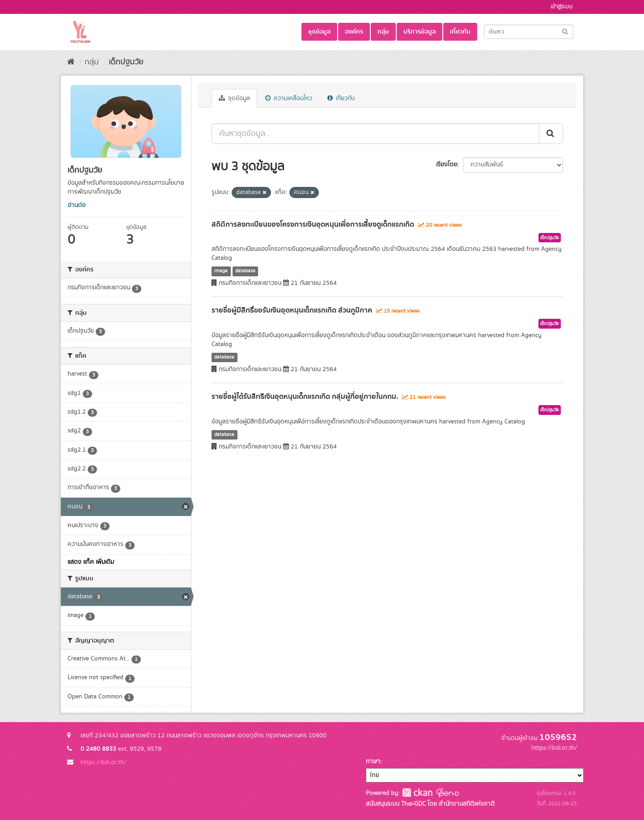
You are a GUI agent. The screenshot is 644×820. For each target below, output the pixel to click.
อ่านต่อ (76, 205)
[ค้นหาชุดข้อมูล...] (375, 134)
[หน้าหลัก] (71, 62)
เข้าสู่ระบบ (561, 7)
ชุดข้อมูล (319, 32)
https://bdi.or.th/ (103, 762)
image (221, 271)
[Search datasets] (529, 32)
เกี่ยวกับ (460, 32)
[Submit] (565, 31)
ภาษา (373, 761)
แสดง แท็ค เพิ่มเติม (91, 562)
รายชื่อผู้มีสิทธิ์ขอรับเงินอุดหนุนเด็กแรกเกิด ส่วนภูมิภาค (292, 310)
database (245, 271)
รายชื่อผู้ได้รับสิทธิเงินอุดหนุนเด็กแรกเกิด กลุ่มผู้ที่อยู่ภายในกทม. (305, 397)
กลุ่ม (383, 32)
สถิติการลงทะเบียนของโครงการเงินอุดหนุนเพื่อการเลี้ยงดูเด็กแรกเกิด (313, 224)
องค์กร (354, 32)
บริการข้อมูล (419, 32)
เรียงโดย (447, 165)
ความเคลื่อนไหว (289, 98)
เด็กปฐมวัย (126, 62)
